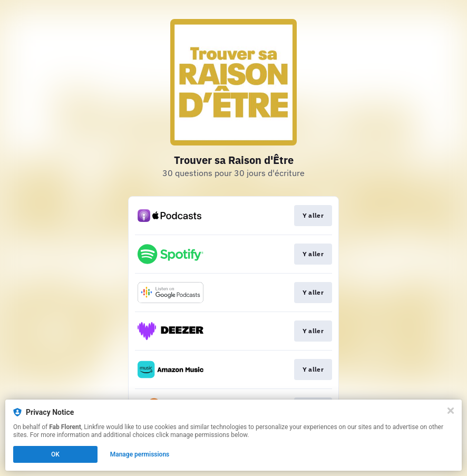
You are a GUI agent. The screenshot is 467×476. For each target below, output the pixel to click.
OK (55, 454)
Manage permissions (140, 454)
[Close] (451, 411)
